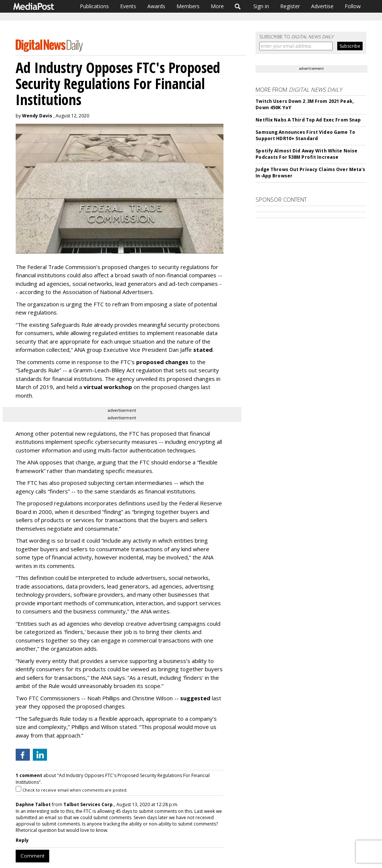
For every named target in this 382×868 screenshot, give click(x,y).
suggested (195, 698)
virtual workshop (108, 387)
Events (128, 6)
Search (238, 6)
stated (203, 350)
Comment (32, 856)
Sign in (261, 6)
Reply (22, 840)
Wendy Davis (37, 116)
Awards (156, 6)
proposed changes (162, 362)
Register (290, 6)
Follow (353, 6)
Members (188, 6)
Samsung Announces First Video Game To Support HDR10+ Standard (305, 135)
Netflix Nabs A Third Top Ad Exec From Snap (308, 120)
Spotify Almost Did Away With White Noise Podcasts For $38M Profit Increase (306, 154)
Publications (94, 6)
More (217, 6)
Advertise (322, 6)
